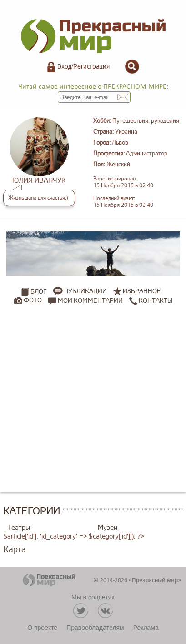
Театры (19, 528)
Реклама (146, 628)
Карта (15, 549)
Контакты (151, 300)
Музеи (108, 528)
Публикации (85, 291)
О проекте (42, 628)
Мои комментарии (85, 300)
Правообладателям (95, 628)
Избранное (142, 291)
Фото (33, 300)
